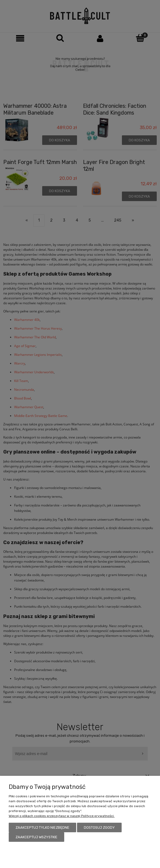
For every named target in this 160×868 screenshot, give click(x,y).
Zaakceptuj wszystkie (36, 837)
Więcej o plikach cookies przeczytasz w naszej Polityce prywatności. (62, 816)
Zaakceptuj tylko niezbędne (42, 827)
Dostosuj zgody (99, 827)
